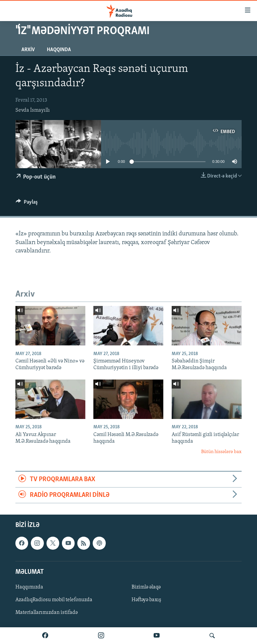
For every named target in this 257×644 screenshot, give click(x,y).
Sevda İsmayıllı (33, 110)
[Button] (27, 204)
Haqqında (59, 50)
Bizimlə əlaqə (146, 587)
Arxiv (28, 50)
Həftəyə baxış (146, 600)
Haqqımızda (29, 587)
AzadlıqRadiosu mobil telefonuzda (54, 600)
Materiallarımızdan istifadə (47, 613)
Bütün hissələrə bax (221, 452)
